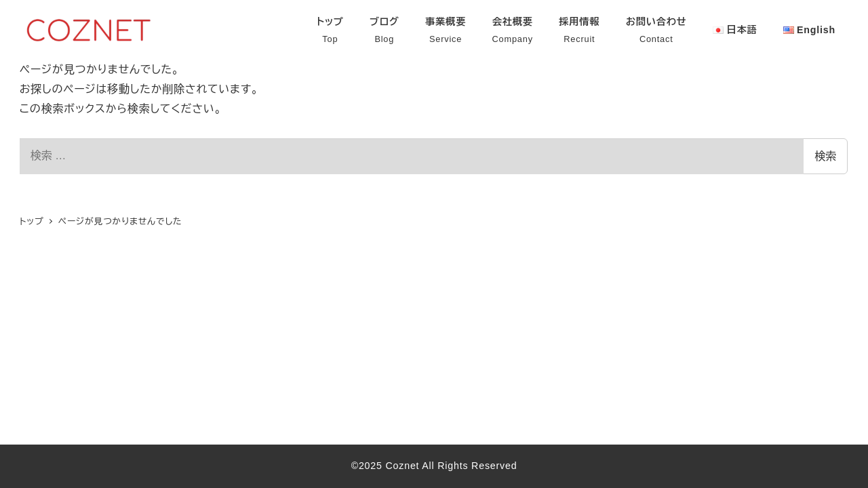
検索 (825, 156)
